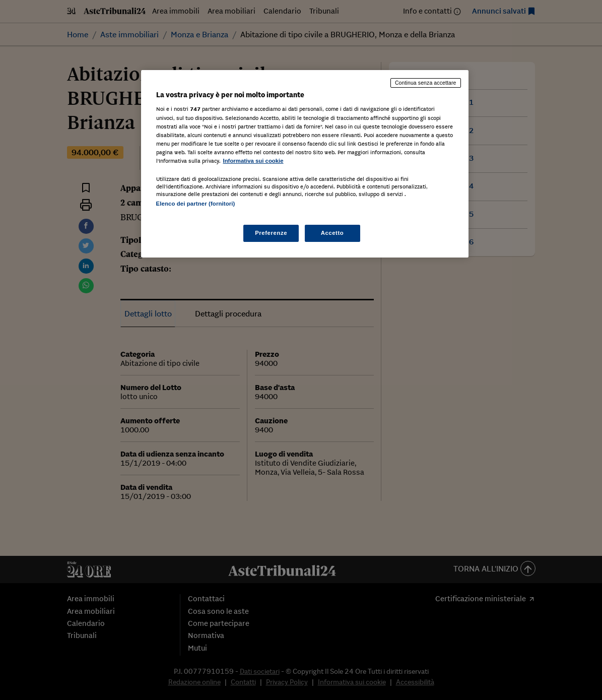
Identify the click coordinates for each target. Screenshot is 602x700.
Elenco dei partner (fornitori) (196, 204)
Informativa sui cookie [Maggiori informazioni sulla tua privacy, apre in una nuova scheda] (253, 161)
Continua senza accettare (426, 83)
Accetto (332, 233)
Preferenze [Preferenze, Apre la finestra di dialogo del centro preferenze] (271, 233)
